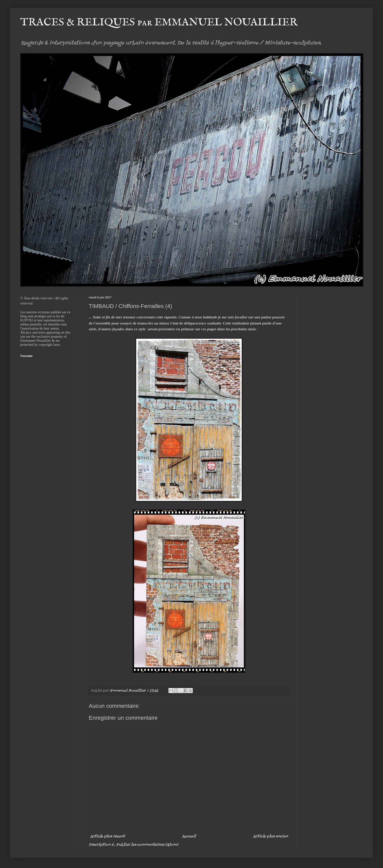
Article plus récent (107, 836)
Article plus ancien (270, 836)
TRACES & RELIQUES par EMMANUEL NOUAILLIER (159, 22)
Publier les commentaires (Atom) (147, 845)
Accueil (189, 836)
